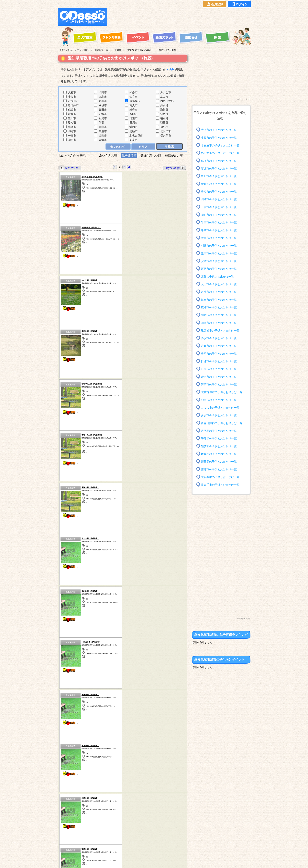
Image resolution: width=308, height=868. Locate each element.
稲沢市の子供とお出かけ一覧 (219, 161)
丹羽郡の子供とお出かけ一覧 (219, 431)
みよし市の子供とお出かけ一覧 (220, 408)
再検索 (169, 146)
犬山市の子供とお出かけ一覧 (219, 284)
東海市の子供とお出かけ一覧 (219, 307)
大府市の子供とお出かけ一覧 (219, 130)
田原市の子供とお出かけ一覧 (219, 369)
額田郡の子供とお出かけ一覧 (219, 462)
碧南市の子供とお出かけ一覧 (219, 238)
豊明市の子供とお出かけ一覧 (219, 354)
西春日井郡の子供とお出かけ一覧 (222, 423)
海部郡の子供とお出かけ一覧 (219, 439)
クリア (143, 147)
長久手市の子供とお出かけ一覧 (220, 485)
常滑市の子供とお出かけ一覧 (219, 292)
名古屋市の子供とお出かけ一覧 (220, 145)
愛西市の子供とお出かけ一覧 (219, 377)
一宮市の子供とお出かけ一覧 (219, 207)
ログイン (239, 4)
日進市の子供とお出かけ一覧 (219, 361)
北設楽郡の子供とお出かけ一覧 (220, 477)
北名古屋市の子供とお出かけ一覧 (222, 392)
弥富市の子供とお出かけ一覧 (219, 400)
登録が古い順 (174, 155)
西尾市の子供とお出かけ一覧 (219, 269)
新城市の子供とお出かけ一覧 (219, 169)
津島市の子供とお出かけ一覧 (219, 230)
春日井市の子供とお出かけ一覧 (220, 153)
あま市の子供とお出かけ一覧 (219, 415)
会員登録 (214, 4)
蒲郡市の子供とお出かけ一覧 (219, 469)
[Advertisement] (180, 17)
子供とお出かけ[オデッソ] (138, 860)
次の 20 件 (176, 168)
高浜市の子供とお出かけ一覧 (219, 338)
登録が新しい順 (151, 155)
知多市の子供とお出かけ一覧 (219, 315)
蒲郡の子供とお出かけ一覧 (217, 276)
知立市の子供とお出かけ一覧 (219, 323)
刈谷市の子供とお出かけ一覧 (219, 246)
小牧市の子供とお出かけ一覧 (219, 138)
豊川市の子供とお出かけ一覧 (219, 176)
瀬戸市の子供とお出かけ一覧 (219, 215)
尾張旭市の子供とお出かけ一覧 (220, 331)
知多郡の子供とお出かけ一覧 (219, 446)
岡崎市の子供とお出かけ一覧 (219, 199)
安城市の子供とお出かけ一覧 (219, 261)
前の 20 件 (69, 168)
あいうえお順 (108, 155)
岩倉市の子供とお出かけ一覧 (219, 346)
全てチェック (118, 147)
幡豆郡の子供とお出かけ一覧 (219, 454)
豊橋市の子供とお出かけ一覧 (219, 192)
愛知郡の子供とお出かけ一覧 (219, 184)
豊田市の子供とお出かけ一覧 (219, 253)
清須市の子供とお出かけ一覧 (219, 385)
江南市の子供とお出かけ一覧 (219, 300)
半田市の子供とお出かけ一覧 (219, 223)
